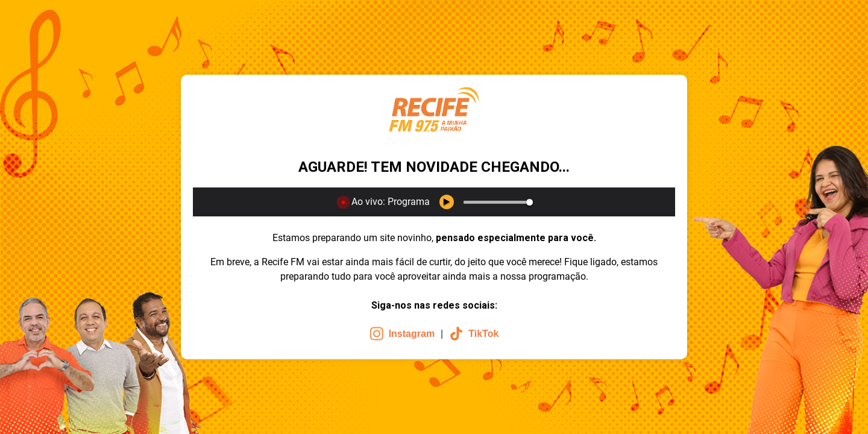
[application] (434, 202)
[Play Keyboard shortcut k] (447, 202)
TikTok (474, 334)
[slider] (495, 202)
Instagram (402, 334)
